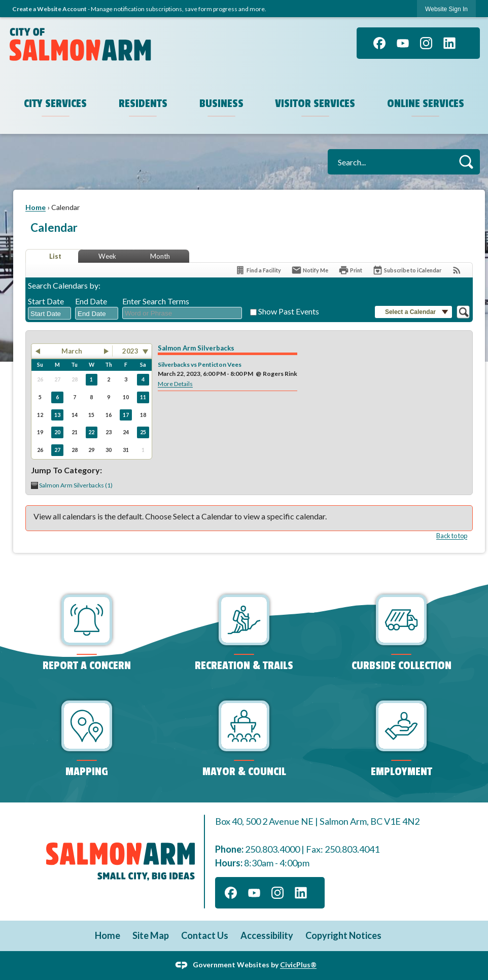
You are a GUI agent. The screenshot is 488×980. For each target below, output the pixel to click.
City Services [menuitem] (55, 103)
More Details (175, 384)
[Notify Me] (310, 270)
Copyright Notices (343, 935)
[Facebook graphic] (379, 43)
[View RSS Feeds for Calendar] (457, 270)
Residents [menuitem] (143, 103)
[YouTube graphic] (403, 43)
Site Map (151, 935)
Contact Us (205, 935)
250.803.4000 (272, 849)
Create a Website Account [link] (49, 9)
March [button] (72, 351)
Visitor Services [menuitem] (315, 103)
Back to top (452, 536)
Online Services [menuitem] (426, 103)
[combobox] (49, 313)
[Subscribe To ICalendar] (407, 270)
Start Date (46, 301)
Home (36, 207)
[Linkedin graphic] (449, 43)
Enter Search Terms (156, 301)
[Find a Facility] (258, 270)
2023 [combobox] (130, 351)
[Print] (350, 270)
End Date (91, 301)
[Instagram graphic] (426, 43)
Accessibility (267, 935)
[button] (466, 162)
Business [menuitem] (221, 103)
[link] (446, 9)
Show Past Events (289, 311)
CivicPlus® (298, 965)
